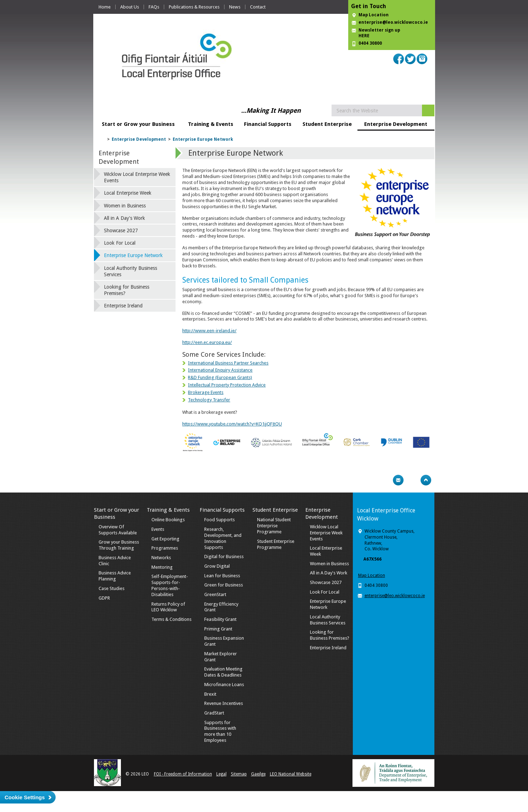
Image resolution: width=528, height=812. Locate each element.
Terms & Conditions (171, 619)
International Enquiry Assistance (220, 370)
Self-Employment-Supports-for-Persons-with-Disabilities (170, 585)
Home (105, 7)
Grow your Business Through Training (119, 545)
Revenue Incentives (224, 703)
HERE (364, 36)
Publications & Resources (194, 7)
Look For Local (120, 243)
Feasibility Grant (220, 619)
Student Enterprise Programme (276, 544)
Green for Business (224, 585)
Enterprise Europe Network (203, 139)
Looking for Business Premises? (127, 290)
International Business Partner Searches (228, 363)
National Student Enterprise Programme (274, 526)
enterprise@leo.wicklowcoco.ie (393, 22)
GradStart (214, 713)
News (235, 7)
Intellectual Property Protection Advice (227, 385)
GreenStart (215, 594)
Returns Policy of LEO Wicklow (168, 607)
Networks (161, 558)
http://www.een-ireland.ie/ (209, 331)
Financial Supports (268, 124)
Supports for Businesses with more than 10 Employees (220, 732)
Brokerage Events (206, 392)
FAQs (154, 7)
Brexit (210, 694)
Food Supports (219, 520)
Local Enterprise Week (128, 193)
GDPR (104, 598)
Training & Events (211, 124)
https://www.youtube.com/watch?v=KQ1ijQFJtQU (232, 424)
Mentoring (162, 567)
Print (384, 480)
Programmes (165, 548)
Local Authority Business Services (130, 271)
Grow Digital (217, 566)
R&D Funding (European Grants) (220, 377)
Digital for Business (224, 557)
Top (426, 480)
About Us (130, 7)
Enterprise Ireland (123, 306)
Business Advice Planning (115, 576)
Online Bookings (168, 520)
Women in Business (125, 206)
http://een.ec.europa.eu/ (207, 342)
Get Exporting (165, 539)
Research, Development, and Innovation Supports (223, 538)
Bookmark (412, 480)
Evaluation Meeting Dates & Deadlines (223, 672)
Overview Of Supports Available (118, 530)
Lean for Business (222, 576)
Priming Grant (218, 629)
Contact (258, 7)
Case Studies (112, 588)
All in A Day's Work (124, 218)
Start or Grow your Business (138, 124)
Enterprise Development (396, 124)
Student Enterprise (327, 124)
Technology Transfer (209, 400)
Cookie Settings (25, 797)
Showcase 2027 (121, 230)
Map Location (374, 15)
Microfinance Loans (224, 685)
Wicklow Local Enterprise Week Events (137, 177)
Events (158, 529)
